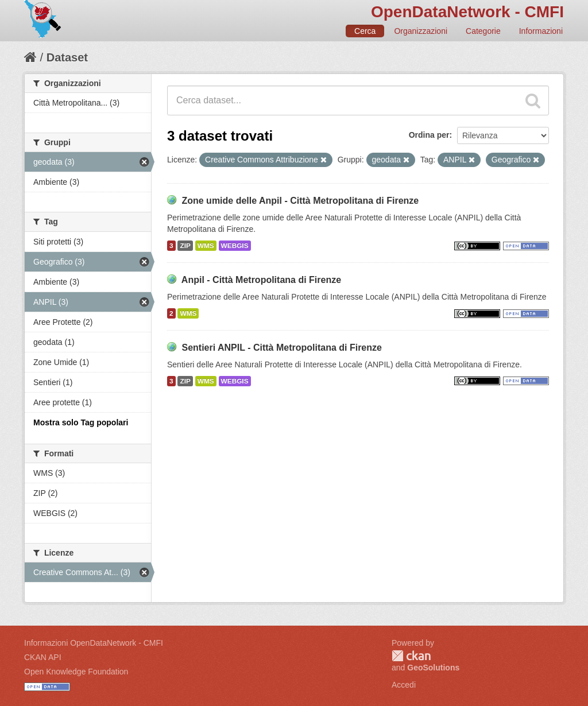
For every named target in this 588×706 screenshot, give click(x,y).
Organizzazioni (421, 31)
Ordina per (429, 135)
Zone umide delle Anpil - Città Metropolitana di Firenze (300, 201)
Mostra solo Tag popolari (81, 422)
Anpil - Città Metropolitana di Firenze (261, 280)
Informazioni (541, 31)
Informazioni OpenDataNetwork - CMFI (94, 643)
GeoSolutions (433, 668)
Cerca (365, 31)
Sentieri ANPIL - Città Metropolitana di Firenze (281, 348)
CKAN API (43, 657)
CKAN (411, 656)
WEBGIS (235, 246)
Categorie (483, 31)
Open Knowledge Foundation (76, 672)
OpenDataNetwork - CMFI (467, 12)
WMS (206, 246)
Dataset (67, 57)
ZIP (185, 246)
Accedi (404, 685)
